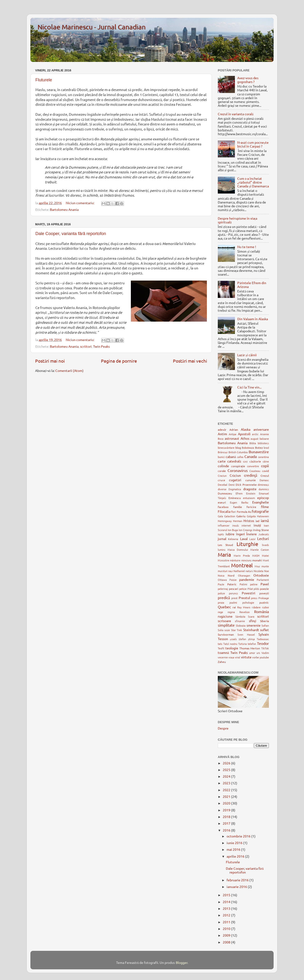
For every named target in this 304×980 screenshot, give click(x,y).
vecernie (223, 657)
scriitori (86, 346)
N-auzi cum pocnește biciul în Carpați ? (253, 144)
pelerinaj (223, 589)
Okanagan (244, 575)
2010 (227, 929)
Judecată (264, 534)
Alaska (246, 429)
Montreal (242, 565)
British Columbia (238, 452)
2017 (227, 823)
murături (223, 571)
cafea (240, 457)
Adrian (234, 430)
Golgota (251, 516)
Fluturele (44, 80)
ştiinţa (251, 639)
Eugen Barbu (239, 502)
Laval (244, 539)
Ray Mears (244, 607)
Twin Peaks (101, 346)
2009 (227, 935)
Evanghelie (261, 502)
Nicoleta (259, 571)
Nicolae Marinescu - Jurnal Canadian (92, 27)
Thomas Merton (250, 648)
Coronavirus (238, 470)
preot (234, 598)
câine (266, 461)
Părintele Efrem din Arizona (252, 285)
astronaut (232, 438)
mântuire (235, 560)
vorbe (256, 657)
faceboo (223, 507)
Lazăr (252, 539)
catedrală (234, 461)
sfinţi (253, 621)
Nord (231, 575)
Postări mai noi (50, 361)
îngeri (240, 534)
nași (230, 571)
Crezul (265, 476)
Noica (221, 575)
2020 (227, 803)
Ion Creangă (246, 530)
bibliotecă (263, 443)
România (261, 611)
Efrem (239, 493)
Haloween (263, 516)
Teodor (263, 643)
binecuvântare (226, 448)
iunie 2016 (235, 843)
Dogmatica (235, 489)
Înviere (252, 534)
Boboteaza (248, 448)
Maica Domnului (238, 550)
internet (246, 525)
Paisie (233, 580)
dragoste (250, 489)
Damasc (264, 480)
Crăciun (235, 475)
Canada (251, 456)
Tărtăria (243, 644)
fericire (251, 507)
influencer (224, 525)
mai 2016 (234, 849)
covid (265, 471)
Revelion (245, 612)
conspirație (238, 466)
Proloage (264, 598)
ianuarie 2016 (237, 887)
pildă (256, 589)
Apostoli (244, 434)
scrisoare (224, 621)
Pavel (265, 584)
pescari (234, 589)
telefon (252, 644)
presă (254, 598)
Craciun (222, 476)
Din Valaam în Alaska (253, 319)
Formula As (244, 512)
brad (266, 448)
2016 (227, 830)
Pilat (250, 589)
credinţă (251, 475)
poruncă (233, 593)
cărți (245, 461)
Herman (238, 521)
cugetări (235, 480)
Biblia (253, 443)
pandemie (247, 579)
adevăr (222, 430)
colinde (223, 466)
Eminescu (235, 498)
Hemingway (225, 521)
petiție (243, 589)
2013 (227, 908)
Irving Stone (261, 530)
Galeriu (241, 516)
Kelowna (233, 539)
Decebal (223, 485)
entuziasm (249, 498)
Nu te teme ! (247, 247)
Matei (265, 555)
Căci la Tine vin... (249, 387)
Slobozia (241, 625)
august (254, 439)
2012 (227, 915)
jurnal (222, 539)
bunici (221, 457)
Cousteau (255, 471)
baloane (264, 439)
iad (257, 521)
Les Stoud (225, 545)
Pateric (232, 584)
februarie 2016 (238, 880)
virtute (246, 657)
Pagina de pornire (119, 361)
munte (265, 566)
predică (224, 597)
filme (265, 507)
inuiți (257, 525)
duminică (264, 489)
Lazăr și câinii (247, 355)
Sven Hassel (246, 634)
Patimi (243, 584)
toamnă (223, 652)
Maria (224, 555)
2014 (227, 902)
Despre (223, 728)
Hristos (249, 521)
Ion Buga (233, 530)
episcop (263, 498)
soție (227, 630)
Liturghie (247, 544)
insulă (236, 525)
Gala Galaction (226, 516)
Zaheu (222, 662)
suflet (264, 630)
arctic (255, 434)
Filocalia (224, 511)
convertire (253, 466)
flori (233, 512)
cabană (231, 457)
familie (238, 507)
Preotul (244, 598)
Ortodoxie (261, 575)
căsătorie (255, 461)
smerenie (254, 625)
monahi (257, 560)
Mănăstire (223, 560)
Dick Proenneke (246, 485)
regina (231, 612)
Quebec (224, 607)
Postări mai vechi (190, 361)
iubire (230, 534)
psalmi (233, 602)
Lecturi (263, 538)
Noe (266, 571)
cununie (251, 480)
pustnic (264, 602)
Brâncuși (223, 452)
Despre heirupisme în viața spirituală (237, 220)
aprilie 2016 (236, 856)
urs (258, 653)
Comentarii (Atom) (69, 370)
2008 (227, 942)
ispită (221, 534)
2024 (227, 776)
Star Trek (237, 630)
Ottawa (222, 580)
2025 (227, 770)
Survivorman (226, 634)
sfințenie (240, 621)
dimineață (263, 485)
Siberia (264, 621)
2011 (227, 922)
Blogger (182, 962)
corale (222, 471)
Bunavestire (259, 452)
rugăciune (225, 616)
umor (252, 653)
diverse (222, 489)
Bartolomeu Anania (64, 209)
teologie (232, 648)
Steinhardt (251, 630)
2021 (227, 796)
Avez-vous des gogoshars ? (248, 80)
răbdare (256, 607)
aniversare (261, 429)
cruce (221, 480)
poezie (264, 589)
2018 (227, 817)
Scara (251, 616)
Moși (257, 566)
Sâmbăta (240, 616)
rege (220, 612)
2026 (227, 763)
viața (231, 657)
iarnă (265, 520)
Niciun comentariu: (80, 203)
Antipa (233, 434)
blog (238, 448)
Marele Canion (260, 550)
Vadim (265, 653)
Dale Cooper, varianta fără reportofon (71, 234)
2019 (227, 810)
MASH (256, 555)
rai (234, 607)
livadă (265, 545)
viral (237, 657)
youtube (264, 657)
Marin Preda (242, 555)
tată (220, 644)
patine (254, 584)
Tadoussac (263, 639)
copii (265, 466)
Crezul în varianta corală (236, 114)
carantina (263, 457)
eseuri (222, 502)
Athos (245, 438)
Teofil (221, 648)
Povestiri (249, 593)
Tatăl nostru (230, 644)
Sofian (265, 625)
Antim (222, 434)
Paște (221, 584)
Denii (232, 485)
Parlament (263, 580)
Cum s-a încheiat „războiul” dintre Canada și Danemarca (253, 182)
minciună (246, 560)
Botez (259, 448)
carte (222, 461)
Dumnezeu (225, 493)
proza (221, 602)
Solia (221, 630)
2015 (227, 895)
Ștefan (242, 639)
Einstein (251, 493)
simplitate (226, 625)
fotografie (260, 511)
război (265, 607)
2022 (227, 790)
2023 (227, 783)
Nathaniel (239, 571)
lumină (222, 550)
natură (249, 571)
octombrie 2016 (239, 836)
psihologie (248, 602)
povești (264, 593)
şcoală (233, 639)
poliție (221, 593)
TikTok (265, 648)
